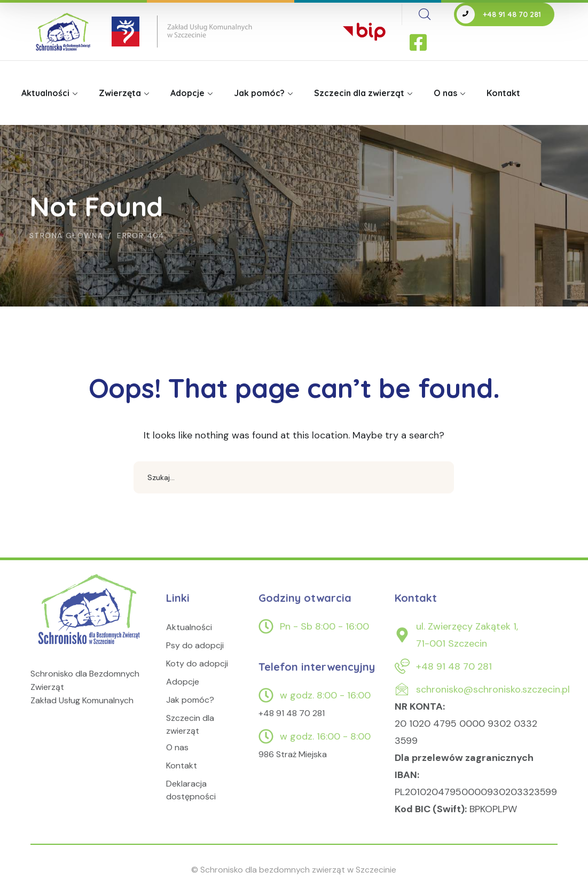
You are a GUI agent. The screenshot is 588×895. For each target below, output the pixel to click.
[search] (425, 14)
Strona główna (66, 235)
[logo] (90, 620)
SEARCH (438, 477)
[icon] (419, 43)
